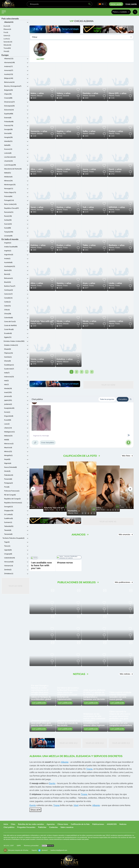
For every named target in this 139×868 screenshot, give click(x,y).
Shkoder (40, 134)
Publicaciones (98, 824)
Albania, (33, 96)
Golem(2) (7, 36)
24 (89, 169)
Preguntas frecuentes (26, 827)
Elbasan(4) (7, 29)
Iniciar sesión (116, 4)
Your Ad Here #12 (68, 743)
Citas (13, 824)
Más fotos (127, 456)
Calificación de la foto (80, 824)
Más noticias (126, 674)
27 (64, 131)
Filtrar (35, 37)
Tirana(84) (7, 48)
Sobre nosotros (67, 827)
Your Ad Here (16, 586)
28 (64, 93)
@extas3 (43, 850)
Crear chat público (48, 443)
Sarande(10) (8, 42)
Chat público (123, 399)
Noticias (123, 824)
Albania (65, 762)
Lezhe (91, 210)
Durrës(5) (7, 26)
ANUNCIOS (112, 824)
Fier (64, 134)
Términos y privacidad (31, 846)
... (87, 372)
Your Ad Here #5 (108, 522)
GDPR (19, 846)
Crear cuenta (131, 4)
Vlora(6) (6, 51)
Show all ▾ (35, 810)
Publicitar (42, 827)
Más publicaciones (124, 582)
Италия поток (65, 563)
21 (88, 207)
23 (37, 93)
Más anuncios (126, 534)
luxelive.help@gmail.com (59, 850)
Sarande (66, 96)
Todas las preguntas (107, 399)
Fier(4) (6, 32)
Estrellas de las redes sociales (31, 824)
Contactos (53, 827)
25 (118, 93)
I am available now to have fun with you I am (41, 565)
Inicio (6, 824)
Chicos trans (63, 824)
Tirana (117, 96)
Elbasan (40, 96)
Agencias (51, 824)
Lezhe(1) (7, 39)
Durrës (52, 783)
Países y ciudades (121, 12)
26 (90, 93)
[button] (33, 489)
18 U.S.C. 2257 (9, 846)
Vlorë (76, 805)
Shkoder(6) (7, 45)
